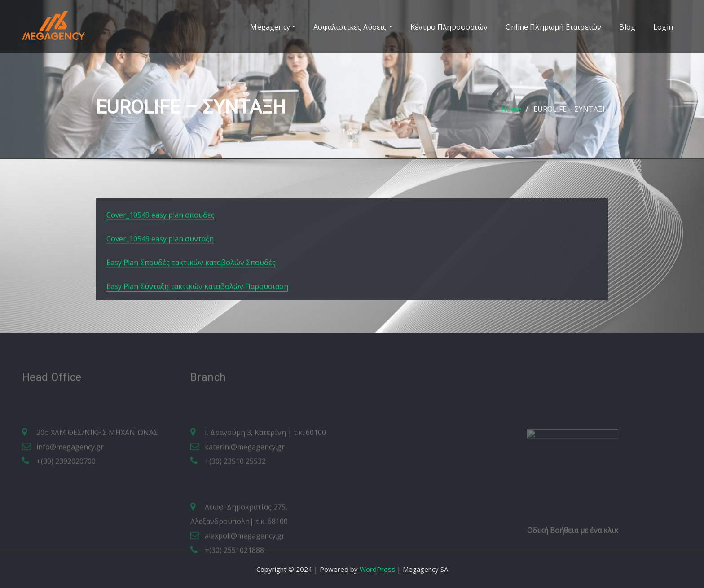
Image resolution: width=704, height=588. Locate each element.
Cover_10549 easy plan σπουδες (161, 235)
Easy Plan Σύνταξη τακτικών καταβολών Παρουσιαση (197, 307)
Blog (627, 27)
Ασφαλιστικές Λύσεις (353, 27)
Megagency (273, 27)
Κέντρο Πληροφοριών (449, 27)
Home (511, 114)
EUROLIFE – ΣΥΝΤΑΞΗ (571, 114)
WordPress (377, 569)
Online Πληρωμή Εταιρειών (553, 27)
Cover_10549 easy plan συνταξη (160, 259)
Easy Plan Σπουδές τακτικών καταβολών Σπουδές (191, 283)
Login (663, 27)
